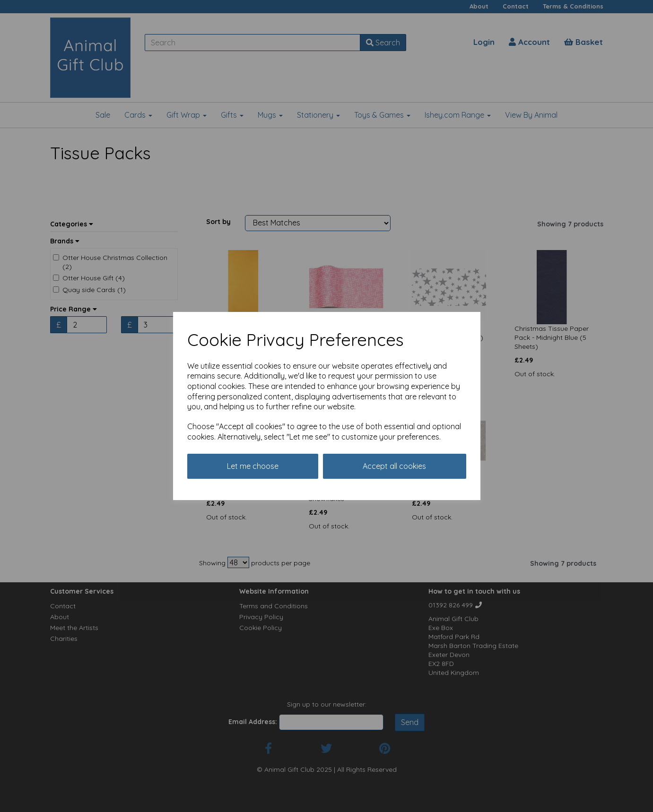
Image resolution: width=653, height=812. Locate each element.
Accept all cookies (394, 466)
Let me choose (253, 466)
